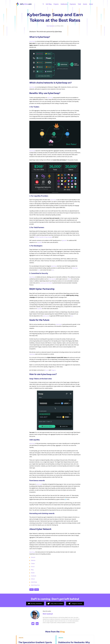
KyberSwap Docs (35, 585)
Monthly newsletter (35, 604)
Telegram (54, 370)
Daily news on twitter (55, 604)
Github (70, 279)
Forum (33, 567)
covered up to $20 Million (47, 283)
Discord (47, 370)
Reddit (33, 573)
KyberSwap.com (49, 374)
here (39, 270)
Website (33, 560)
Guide (37, 590)
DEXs (32, 590)
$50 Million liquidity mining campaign (44, 237)
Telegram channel (75, 604)
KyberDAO (64, 240)
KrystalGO (40, 242)
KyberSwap (32, 41)
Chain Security (52, 279)
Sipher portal (46, 316)
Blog (32, 570)
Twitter (33, 564)
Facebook (34, 576)
